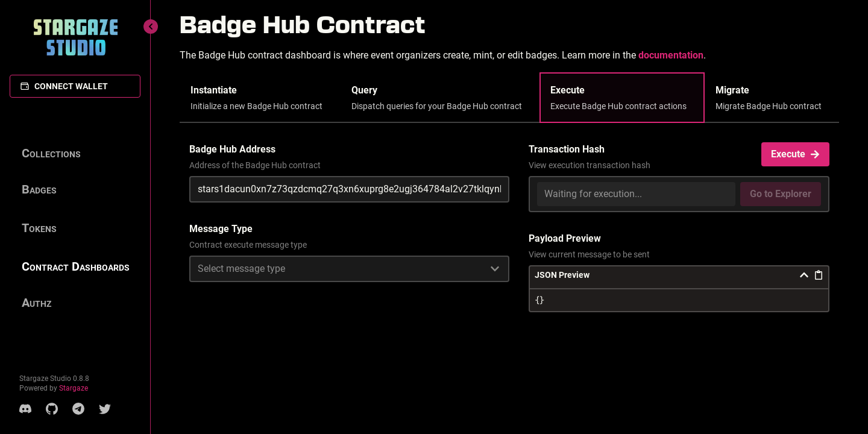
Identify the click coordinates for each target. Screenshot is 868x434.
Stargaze (74, 388)
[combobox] (349, 269)
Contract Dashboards (76, 266)
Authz (36, 303)
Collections (51, 153)
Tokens (39, 228)
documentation (671, 55)
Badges (39, 189)
